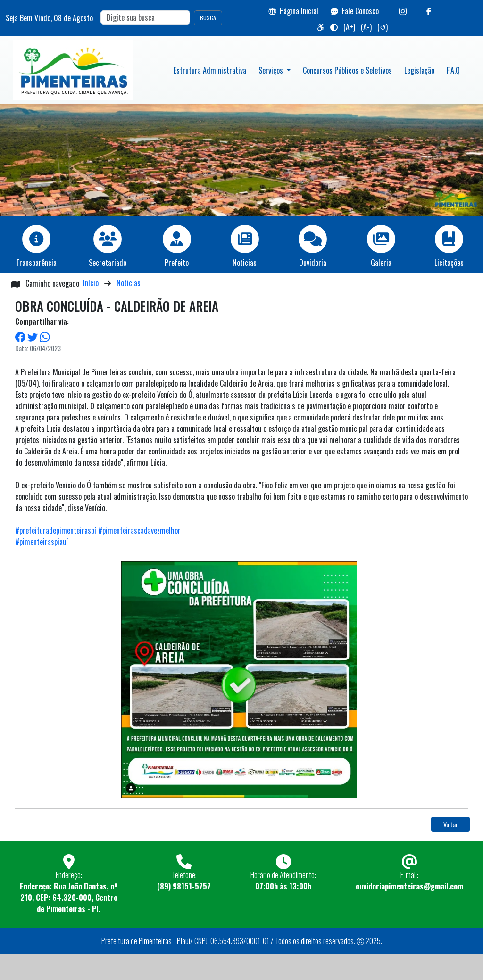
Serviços (272, 70)
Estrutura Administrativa (210, 70)
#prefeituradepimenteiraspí (56, 530)
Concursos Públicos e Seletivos (347, 70)
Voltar (451, 824)
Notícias (129, 283)
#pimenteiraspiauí (42, 542)
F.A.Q (453, 70)
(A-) (366, 27)
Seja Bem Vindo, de (49, 18)
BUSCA (208, 18)
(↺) (383, 27)
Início (91, 283)
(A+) (349, 27)
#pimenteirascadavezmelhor (139, 530)
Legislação (419, 70)
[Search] (145, 17)
